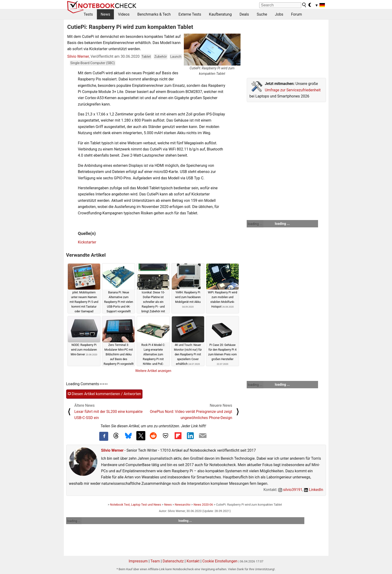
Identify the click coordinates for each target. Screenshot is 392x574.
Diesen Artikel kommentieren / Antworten (104, 394)
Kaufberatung (220, 14)
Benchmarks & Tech (154, 14)
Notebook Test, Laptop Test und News (136, 505)
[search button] (304, 5)
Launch (176, 57)
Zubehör (161, 57)
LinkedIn (314, 490)
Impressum (138, 561)
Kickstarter (87, 242)
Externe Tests (190, 14)
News (105, 14)
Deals (244, 14)
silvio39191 (290, 490)
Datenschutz (173, 561)
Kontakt (193, 561)
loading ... (255, 224)
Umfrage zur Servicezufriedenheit (293, 90)
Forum (297, 14)
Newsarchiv (183, 505)
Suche (262, 14)
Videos (124, 14)
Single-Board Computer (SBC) (93, 63)
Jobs (279, 14)
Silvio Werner (78, 56)
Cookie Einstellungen (220, 561)
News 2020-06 (203, 505)
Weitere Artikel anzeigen (153, 371)
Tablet (146, 57)
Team (155, 561)
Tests (88, 14)
